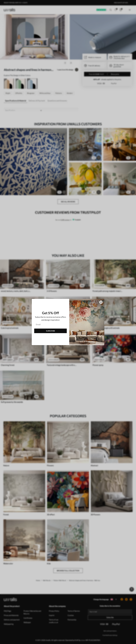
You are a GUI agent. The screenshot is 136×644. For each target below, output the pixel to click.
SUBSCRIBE (51, 331)
